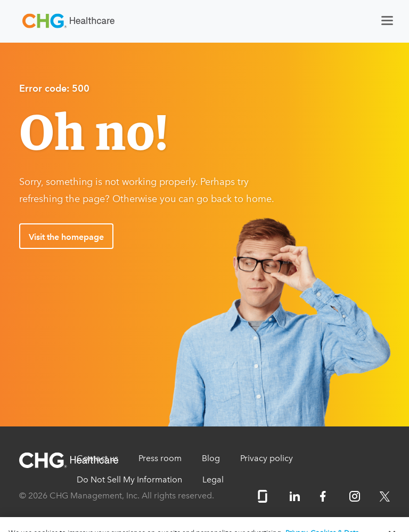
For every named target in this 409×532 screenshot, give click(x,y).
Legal (213, 479)
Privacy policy (267, 458)
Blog (211, 458)
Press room (160, 458)
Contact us (97, 458)
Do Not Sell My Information (129, 479)
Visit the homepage (66, 237)
